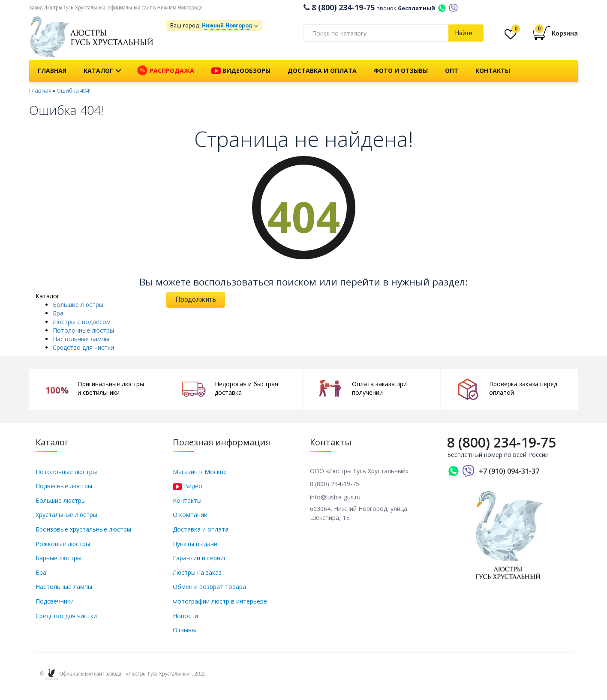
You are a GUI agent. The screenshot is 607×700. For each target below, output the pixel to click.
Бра (58, 313)
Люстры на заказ (197, 572)
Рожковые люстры (63, 544)
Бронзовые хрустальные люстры (83, 529)
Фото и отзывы (401, 71)
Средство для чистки (83, 347)
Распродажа (166, 71)
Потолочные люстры (83, 330)
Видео (188, 486)
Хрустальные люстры (66, 515)
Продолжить (196, 299)
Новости (185, 616)
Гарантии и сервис (200, 558)
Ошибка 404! (74, 90)
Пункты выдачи (195, 544)
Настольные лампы (81, 339)
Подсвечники (55, 601)
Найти (464, 33)
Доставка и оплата (322, 71)
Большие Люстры (78, 305)
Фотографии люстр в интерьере (220, 601)
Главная (52, 71)
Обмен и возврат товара (209, 587)
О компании (190, 515)
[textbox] (376, 33)
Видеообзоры (241, 71)
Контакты (493, 71)
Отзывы (184, 630)
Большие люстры (61, 500)
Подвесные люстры (64, 486)
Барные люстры (59, 558)
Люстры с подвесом (82, 322)
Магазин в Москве (200, 472)
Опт (452, 71)
